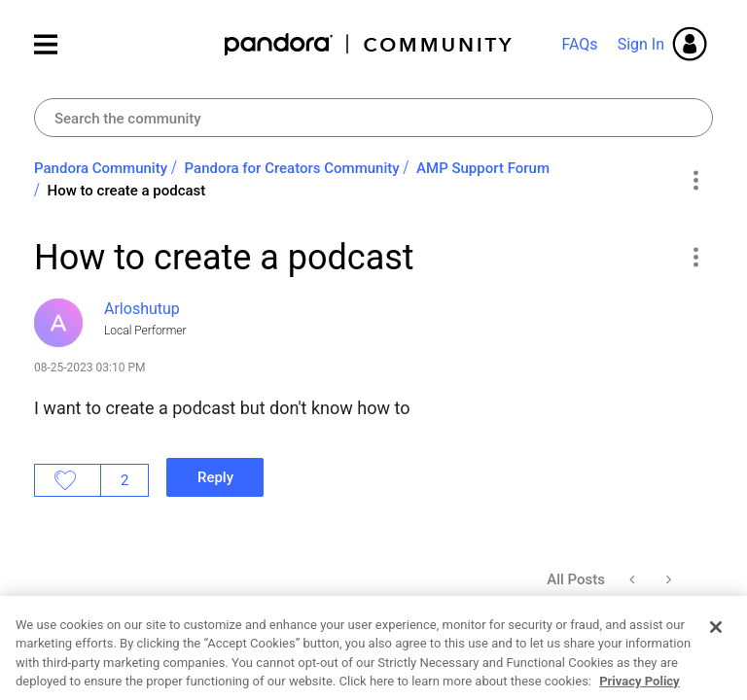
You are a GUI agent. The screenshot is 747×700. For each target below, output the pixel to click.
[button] (695, 257)
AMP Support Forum (483, 168)
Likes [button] (68, 480)
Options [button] (695, 180)
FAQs (579, 44)
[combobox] (373, 118)
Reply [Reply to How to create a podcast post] (215, 477)
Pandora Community (369, 44)
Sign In (641, 44)
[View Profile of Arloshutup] (142, 309)
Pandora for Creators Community (292, 168)
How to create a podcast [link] (127, 191)
